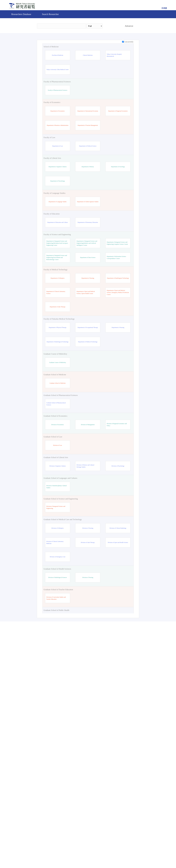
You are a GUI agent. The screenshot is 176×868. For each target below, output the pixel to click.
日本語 (164, 8)
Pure (108, 858)
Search (113, 26)
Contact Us (96, 858)
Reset (126, 839)
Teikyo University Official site (76, 858)
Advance (129, 26)
